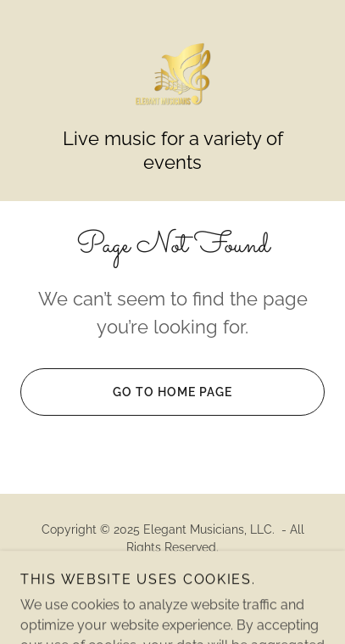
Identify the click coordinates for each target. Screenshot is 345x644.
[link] (173, 74)
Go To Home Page (126, 392)
